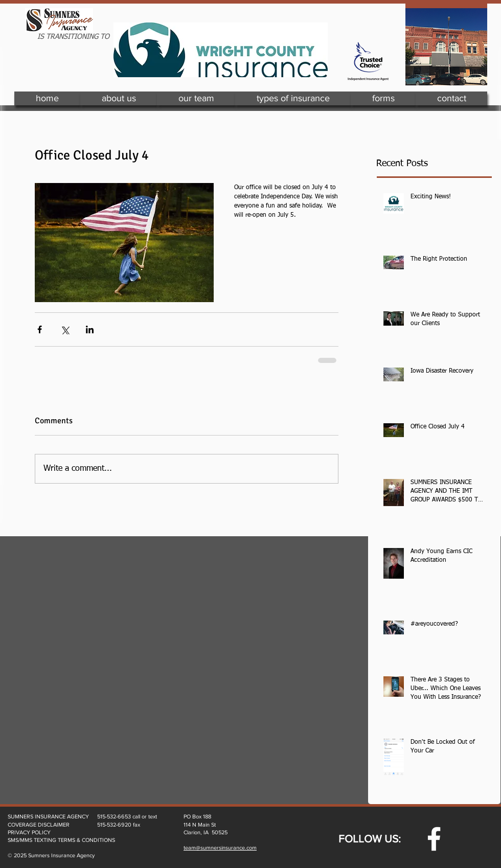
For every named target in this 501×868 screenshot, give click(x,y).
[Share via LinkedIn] (90, 329)
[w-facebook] (434, 839)
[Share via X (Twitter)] (65, 329)
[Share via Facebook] (40, 329)
